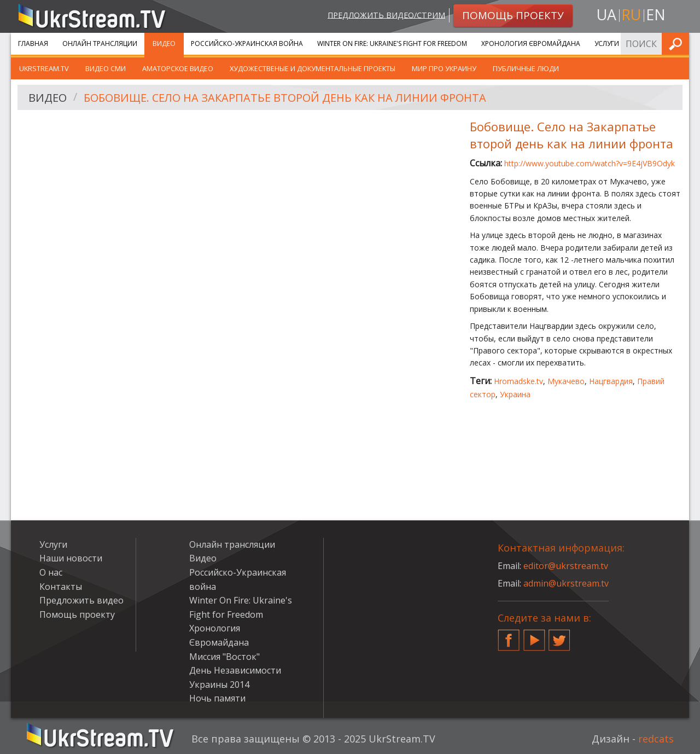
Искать (678, 43)
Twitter (559, 636)
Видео (164, 43)
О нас (51, 572)
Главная (33, 43)
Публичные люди (526, 68)
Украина (515, 394)
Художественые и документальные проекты (313, 68)
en (656, 14)
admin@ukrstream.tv (566, 583)
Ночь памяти (217, 698)
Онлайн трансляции (100, 43)
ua (606, 14)
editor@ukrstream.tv (566, 566)
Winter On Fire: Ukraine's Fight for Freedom (392, 43)
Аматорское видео (178, 68)
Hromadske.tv (518, 381)
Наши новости (71, 558)
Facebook (509, 636)
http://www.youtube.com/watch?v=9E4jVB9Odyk (590, 163)
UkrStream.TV (44, 68)
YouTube (534, 636)
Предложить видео (81, 600)
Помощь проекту (77, 614)
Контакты (61, 587)
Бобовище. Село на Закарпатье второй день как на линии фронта (285, 98)
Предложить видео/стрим (386, 14)
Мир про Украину (444, 68)
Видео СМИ (106, 68)
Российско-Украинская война (247, 43)
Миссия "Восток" (224, 657)
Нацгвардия (611, 381)
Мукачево (566, 381)
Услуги (607, 43)
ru (631, 14)
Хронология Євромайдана (531, 43)
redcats (656, 739)
